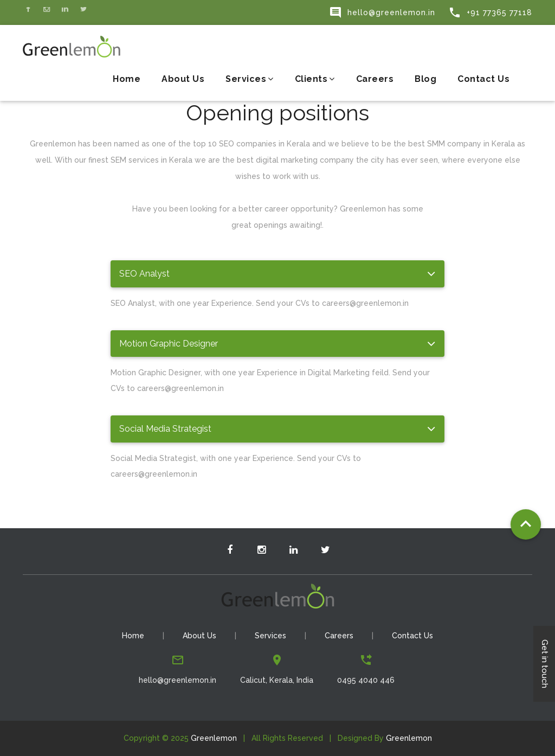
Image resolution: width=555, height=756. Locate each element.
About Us (183, 79)
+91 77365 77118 (490, 12)
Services (250, 79)
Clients (315, 79)
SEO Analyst (144, 274)
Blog (425, 79)
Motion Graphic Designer (169, 344)
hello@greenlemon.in (382, 12)
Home (127, 79)
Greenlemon (214, 738)
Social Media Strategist (165, 429)
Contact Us (483, 79)
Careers (375, 79)
